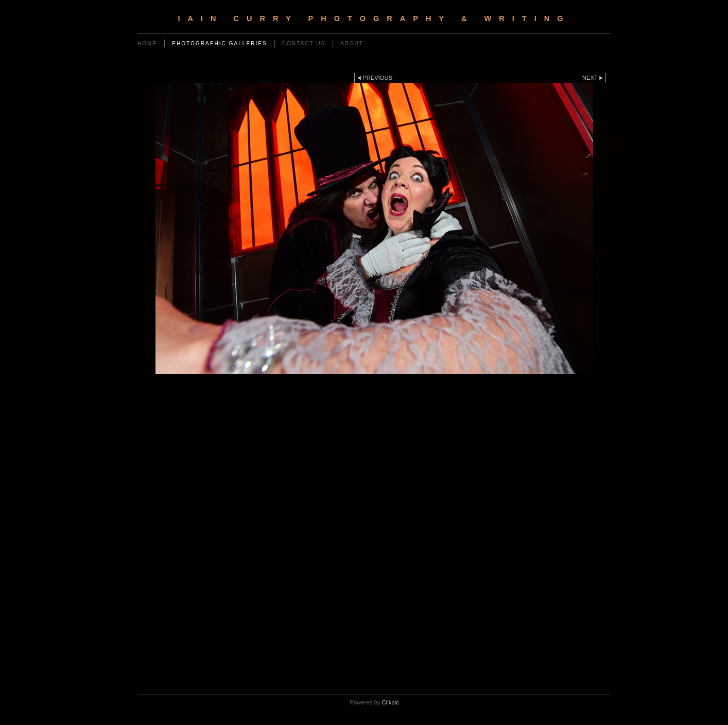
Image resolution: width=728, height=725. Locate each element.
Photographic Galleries (219, 43)
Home (147, 43)
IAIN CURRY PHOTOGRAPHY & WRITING (374, 19)
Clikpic (391, 702)
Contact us (304, 43)
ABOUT (352, 43)
